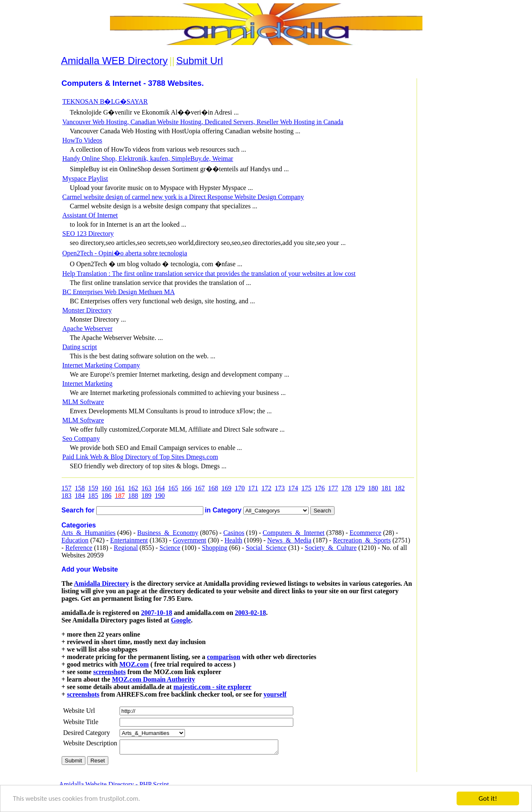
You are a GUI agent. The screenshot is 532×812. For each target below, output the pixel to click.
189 (147, 496)
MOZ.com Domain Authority (154, 679)
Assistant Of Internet (90, 215)
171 (253, 488)
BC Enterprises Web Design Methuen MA (119, 292)
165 (173, 488)
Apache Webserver (88, 329)
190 (160, 496)
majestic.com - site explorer (212, 687)
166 (187, 488)
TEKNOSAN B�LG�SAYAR (105, 101)
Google (181, 620)
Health (234, 540)
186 (107, 496)
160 (107, 488)
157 (67, 488)
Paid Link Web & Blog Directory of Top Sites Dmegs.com (140, 457)
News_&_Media (290, 540)
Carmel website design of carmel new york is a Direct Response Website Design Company (183, 197)
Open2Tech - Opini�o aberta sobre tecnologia (125, 253)
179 (360, 488)
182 (400, 488)
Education (75, 540)
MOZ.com (134, 664)
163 (147, 488)
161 (120, 488)
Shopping (215, 548)
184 (80, 496)
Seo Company (81, 438)
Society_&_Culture (331, 548)
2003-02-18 (251, 613)
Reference (79, 548)
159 (93, 488)
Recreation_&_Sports (362, 540)
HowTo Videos (82, 140)
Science (170, 548)
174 (293, 488)
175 (307, 488)
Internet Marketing (87, 384)
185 (93, 496)
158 (80, 488)
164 (160, 488)
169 (227, 488)
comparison (224, 657)
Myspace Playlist (85, 179)
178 (347, 488)
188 (133, 496)
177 (333, 488)
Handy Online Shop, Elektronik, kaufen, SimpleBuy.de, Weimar (148, 159)
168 (213, 488)
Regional (126, 548)
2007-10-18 (156, 613)
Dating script (80, 347)
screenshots (110, 672)
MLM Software (83, 402)
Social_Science (266, 548)
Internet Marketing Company (101, 365)
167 (200, 488)
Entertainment (129, 540)
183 (67, 496)
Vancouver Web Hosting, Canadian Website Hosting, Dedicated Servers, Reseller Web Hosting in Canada (203, 122)
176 (320, 488)
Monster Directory (87, 310)
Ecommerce (365, 533)
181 (387, 488)
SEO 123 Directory (88, 234)
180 (373, 488)
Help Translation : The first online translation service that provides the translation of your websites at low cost (209, 274)
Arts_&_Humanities (89, 533)
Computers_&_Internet (294, 533)
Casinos (234, 533)
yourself (275, 694)
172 (267, 488)
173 (280, 488)
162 (133, 488)
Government (190, 540)
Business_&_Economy (168, 533)
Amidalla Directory (101, 583)
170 (240, 488)
